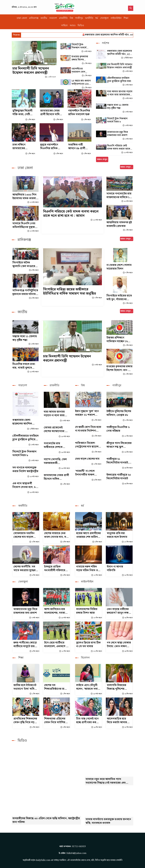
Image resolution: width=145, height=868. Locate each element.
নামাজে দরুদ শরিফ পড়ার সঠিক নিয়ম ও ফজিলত (87, 569)
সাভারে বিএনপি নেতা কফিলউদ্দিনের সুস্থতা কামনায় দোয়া (24, 225)
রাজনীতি (63, 18)
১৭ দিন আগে (96, 575)
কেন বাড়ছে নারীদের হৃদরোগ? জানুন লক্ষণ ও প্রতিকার (119, 611)
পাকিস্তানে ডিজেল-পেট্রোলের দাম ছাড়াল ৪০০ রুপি (87, 445)
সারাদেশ (53, 18)
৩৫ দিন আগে (127, 452)
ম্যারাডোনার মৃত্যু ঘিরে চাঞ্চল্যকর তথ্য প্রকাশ (118, 134)
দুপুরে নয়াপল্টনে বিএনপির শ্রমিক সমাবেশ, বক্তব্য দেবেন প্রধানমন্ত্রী (49, 147)
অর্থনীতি (89, 18)
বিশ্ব (71, 18)
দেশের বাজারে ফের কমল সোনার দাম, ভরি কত (56, 535)
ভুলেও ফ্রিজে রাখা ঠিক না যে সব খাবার (88, 645)
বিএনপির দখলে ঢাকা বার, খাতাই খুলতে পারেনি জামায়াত (24, 366)
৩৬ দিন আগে (96, 651)
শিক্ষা (126, 18)
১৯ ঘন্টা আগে (33, 372)
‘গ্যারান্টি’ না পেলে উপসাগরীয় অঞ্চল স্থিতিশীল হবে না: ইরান (87, 473)
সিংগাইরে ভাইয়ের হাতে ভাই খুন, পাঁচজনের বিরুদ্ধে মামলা (119, 298)
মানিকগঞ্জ (34, 18)
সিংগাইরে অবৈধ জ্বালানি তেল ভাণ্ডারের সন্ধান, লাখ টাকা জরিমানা (25, 264)
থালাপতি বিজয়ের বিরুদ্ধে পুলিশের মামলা (117, 687)
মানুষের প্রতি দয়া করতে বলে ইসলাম (117, 535)
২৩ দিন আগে (127, 575)
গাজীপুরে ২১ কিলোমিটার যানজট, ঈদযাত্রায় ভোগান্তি (118, 461)
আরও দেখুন (102, 159)
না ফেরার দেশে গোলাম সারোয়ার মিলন (119, 267)
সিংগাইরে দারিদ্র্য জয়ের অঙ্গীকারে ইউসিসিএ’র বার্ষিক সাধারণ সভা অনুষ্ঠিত (70, 292)
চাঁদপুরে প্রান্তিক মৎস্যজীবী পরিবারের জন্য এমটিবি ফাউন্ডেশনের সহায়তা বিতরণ (55, 569)
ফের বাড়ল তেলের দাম (87, 459)
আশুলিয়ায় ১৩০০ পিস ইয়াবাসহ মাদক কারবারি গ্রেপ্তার (25, 197)
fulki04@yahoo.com (76, 853)
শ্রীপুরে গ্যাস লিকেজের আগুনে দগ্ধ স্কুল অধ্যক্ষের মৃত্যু (119, 445)
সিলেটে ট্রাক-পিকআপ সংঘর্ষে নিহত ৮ (79, 46)
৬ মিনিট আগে (127, 58)
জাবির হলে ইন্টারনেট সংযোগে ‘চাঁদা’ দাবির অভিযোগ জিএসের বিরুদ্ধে (25, 687)
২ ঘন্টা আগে (50, 77)
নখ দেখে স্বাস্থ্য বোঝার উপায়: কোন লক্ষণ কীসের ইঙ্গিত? (119, 645)
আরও (73, 25)
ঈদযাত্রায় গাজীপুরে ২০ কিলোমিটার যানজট (119, 477)
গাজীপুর (79, 18)
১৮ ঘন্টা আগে (127, 201)
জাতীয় (44, 18)
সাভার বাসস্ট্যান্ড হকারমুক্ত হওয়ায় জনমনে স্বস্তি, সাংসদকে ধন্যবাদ (108, 821)
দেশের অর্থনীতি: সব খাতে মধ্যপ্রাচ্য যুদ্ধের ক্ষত (24, 569)
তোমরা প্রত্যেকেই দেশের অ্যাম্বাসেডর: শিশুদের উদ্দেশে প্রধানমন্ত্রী (54, 429)
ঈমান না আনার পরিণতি (115, 569)
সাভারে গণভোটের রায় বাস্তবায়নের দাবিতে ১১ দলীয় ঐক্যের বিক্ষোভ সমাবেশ (119, 195)
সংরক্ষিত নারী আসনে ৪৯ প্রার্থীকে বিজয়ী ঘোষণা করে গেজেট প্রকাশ (78, 147)
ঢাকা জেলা (22, 18)
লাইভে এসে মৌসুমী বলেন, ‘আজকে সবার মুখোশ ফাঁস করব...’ (88, 687)
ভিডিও (81, 25)
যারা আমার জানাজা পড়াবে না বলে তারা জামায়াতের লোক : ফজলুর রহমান (120, 93)
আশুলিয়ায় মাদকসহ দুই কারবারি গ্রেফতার (119, 224)
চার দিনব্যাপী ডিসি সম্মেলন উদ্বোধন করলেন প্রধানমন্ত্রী (31, 71)
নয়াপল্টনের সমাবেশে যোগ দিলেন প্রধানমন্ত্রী (79, 70)
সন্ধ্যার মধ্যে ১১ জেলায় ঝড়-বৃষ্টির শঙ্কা (118, 107)
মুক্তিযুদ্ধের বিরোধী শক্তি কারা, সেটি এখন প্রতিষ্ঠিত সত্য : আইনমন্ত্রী (23, 113)
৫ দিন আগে (34, 651)
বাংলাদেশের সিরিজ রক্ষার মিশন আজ (87, 611)
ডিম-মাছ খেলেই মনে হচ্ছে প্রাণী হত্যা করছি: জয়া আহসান (88, 721)
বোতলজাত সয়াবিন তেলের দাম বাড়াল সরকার (24, 535)
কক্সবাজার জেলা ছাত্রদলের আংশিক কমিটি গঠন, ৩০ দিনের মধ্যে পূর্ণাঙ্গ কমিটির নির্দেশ (120, 53)
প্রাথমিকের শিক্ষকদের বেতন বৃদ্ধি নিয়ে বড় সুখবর (25, 721)
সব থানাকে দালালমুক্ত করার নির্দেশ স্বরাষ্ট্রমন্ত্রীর (25, 469)
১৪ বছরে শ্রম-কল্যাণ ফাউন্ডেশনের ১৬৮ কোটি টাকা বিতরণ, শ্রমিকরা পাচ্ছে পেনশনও (81, 82)
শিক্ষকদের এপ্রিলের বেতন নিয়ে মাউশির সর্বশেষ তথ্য (55, 721)
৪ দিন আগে (34, 270)
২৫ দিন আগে (127, 618)
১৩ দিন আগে (127, 542)
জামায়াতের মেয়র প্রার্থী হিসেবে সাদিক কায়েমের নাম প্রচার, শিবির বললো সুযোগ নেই (51, 113)
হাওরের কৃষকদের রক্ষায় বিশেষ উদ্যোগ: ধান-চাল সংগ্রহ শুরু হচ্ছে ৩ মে (81, 58)
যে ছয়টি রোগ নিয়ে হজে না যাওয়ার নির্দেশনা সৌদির (88, 429)
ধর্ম (97, 18)
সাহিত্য (64, 25)
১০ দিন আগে (127, 436)
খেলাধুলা (104, 18)
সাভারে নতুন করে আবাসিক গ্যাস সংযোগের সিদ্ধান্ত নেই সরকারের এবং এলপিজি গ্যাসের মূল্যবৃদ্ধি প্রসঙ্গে (106, 781)
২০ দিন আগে (127, 727)
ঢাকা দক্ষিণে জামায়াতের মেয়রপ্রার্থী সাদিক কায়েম (22, 147)
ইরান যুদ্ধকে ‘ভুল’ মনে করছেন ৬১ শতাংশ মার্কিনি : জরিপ (87, 413)
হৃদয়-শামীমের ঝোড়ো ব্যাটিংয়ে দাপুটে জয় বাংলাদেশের (25, 645)
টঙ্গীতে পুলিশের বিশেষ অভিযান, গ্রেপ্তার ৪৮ (119, 413)
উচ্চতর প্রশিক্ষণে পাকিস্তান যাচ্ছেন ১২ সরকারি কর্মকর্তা (117, 340)
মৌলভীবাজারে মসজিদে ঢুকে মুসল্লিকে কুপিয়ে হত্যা (119, 80)
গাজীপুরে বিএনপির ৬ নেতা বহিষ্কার (118, 429)
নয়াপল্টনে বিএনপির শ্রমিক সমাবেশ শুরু (79, 113)
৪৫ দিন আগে (127, 484)
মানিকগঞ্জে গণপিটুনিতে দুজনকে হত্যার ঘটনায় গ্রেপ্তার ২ (25, 292)
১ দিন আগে (87, 64)
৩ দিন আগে (97, 298)
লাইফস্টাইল (116, 18)
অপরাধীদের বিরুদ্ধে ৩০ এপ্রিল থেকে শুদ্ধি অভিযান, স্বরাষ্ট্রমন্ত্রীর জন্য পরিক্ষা (46, 820)
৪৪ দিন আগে (127, 468)
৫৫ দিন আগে (127, 651)
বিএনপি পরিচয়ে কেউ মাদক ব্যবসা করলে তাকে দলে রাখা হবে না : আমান (119, 147)
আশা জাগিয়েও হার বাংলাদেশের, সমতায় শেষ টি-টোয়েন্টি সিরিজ (55, 611)
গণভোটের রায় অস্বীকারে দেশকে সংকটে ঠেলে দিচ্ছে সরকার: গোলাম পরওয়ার (54, 445)
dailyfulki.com (43, 860)
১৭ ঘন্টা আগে (33, 202)
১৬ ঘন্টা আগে (127, 153)
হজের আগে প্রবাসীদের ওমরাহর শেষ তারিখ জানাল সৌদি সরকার (88, 535)
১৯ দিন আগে (96, 727)
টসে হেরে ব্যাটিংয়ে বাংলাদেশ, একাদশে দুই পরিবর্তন (56, 645)
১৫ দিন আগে (127, 694)
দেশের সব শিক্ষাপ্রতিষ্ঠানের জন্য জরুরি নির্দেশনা (55, 687)
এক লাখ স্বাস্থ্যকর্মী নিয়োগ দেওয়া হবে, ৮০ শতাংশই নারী (25, 485)
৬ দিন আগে (128, 420)
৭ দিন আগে (128, 273)
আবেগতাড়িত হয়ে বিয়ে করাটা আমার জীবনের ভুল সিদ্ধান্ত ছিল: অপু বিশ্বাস (118, 721)
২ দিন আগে (58, 154)
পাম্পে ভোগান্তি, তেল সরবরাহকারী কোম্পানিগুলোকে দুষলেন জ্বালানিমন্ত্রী (55, 461)
